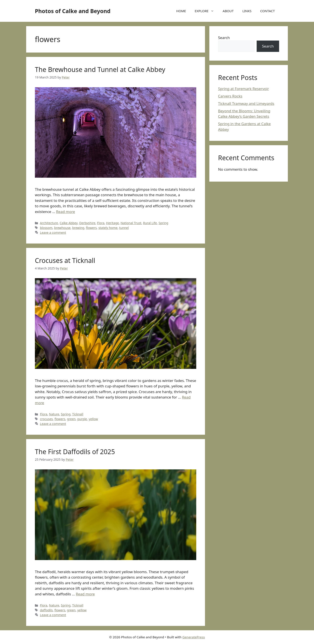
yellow (93, 419)
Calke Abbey (68, 223)
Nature (54, 414)
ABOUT (228, 11)
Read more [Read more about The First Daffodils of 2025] (85, 594)
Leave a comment (53, 233)
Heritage (112, 223)
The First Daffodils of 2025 (75, 452)
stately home (108, 228)
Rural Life (150, 223)
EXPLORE (206, 11)
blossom (46, 228)
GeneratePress (194, 637)
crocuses (46, 419)
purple (82, 419)
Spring (163, 223)
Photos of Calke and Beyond (73, 11)
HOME (181, 11)
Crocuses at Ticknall (65, 260)
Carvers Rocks (230, 96)
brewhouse (62, 228)
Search (224, 38)
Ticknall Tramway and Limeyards (246, 103)
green (71, 419)
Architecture (49, 223)
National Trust (131, 223)
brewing (78, 228)
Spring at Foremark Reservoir (243, 89)
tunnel (124, 228)
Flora (101, 223)
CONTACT (267, 11)
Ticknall (78, 414)
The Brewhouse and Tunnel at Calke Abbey (100, 69)
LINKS (247, 11)
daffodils (46, 610)
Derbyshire (87, 223)
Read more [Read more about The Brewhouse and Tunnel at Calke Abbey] (66, 212)
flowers (91, 228)
